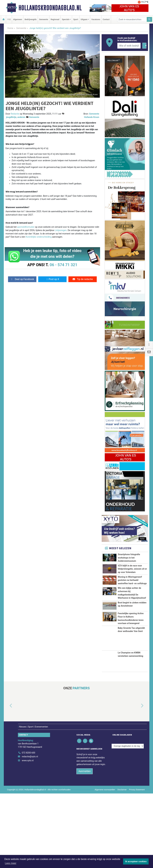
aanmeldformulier (26, 227)
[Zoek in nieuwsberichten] (132, 19)
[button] (7, 780)
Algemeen (18, 19)
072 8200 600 (29, 827)
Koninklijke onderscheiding (39, 237)
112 (9, 19)
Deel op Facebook (22, 279)
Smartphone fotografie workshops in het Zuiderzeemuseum (129, 558)
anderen (21, 117)
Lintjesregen (61, 230)
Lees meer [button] (11, 863)
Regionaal (55, 19)
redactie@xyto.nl (30, 831)
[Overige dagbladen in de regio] (128, 820)
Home (10, 28)
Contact (106, 19)
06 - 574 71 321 (64, 265)
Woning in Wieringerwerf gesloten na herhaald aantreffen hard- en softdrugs (132, 604)
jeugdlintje (11, 117)
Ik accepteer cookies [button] (136, 861)
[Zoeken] (150, 19)
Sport (76, 19)
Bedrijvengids (31, 19)
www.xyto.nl (28, 835)
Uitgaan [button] (84, 19)
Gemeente (44, 19)
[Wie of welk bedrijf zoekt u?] (129, 46)
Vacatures (96, 19)
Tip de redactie (83, 279)
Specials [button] (66, 19)
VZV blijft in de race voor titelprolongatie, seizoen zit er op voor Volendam (132, 579)
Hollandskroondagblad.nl (50, 8)
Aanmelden (85, 846)
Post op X (52, 279)
